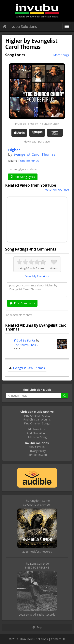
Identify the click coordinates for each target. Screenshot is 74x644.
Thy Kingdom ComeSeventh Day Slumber (37, 503)
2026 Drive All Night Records (37, 614)
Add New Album (37, 433)
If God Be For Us (28, 161)
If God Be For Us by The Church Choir (37, 124)
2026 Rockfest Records (37, 552)
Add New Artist (37, 429)
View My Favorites (37, 276)
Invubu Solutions (20, 26)
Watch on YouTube (57, 189)
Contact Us (58, 639)
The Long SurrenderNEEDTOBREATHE (37, 565)
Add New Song (37, 437)
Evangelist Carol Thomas (34, 154)
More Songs (61, 55)
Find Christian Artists (37, 416)
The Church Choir (25, 345)
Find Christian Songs (37, 423)
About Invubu (37, 447)
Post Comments (22, 303)
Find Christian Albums (37, 419)
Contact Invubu (37, 455)
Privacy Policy (37, 451)
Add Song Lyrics (23, 177)
